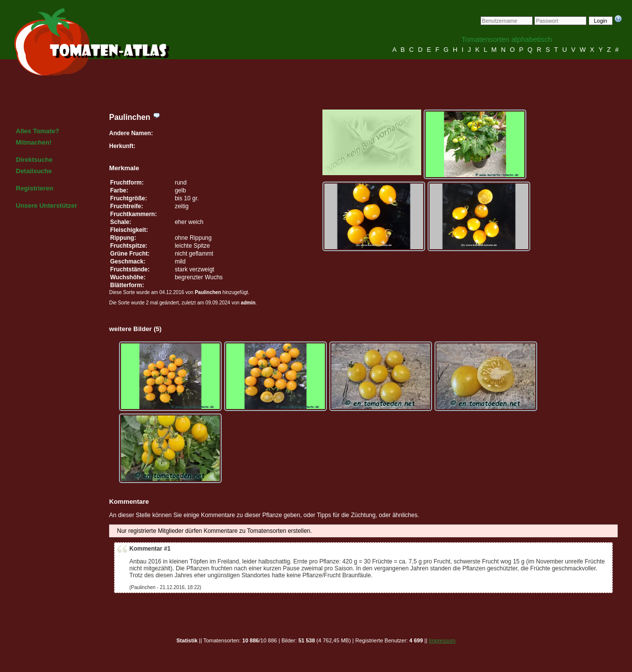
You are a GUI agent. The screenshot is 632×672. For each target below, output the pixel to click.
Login (601, 21)
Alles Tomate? (38, 131)
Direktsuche (34, 160)
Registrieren (35, 188)
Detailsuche (34, 171)
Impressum (442, 640)
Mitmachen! (34, 142)
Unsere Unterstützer (46, 205)
